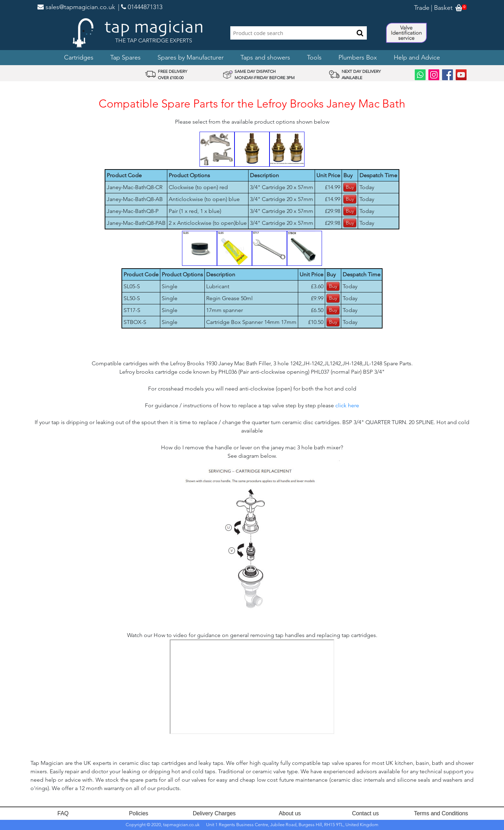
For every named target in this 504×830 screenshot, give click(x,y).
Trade (422, 8)
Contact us (365, 813)
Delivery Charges (214, 813)
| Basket (442, 8)
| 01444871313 (140, 7)
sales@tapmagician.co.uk (76, 7)
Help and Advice (417, 57)
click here (347, 405)
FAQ (63, 813)
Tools (314, 57)
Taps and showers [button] (265, 57)
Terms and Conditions (441, 813)
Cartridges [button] (79, 57)
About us (290, 813)
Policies (138, 813)
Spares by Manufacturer (191, 57)
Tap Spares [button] (125, 57)
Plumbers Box (358, 57)
